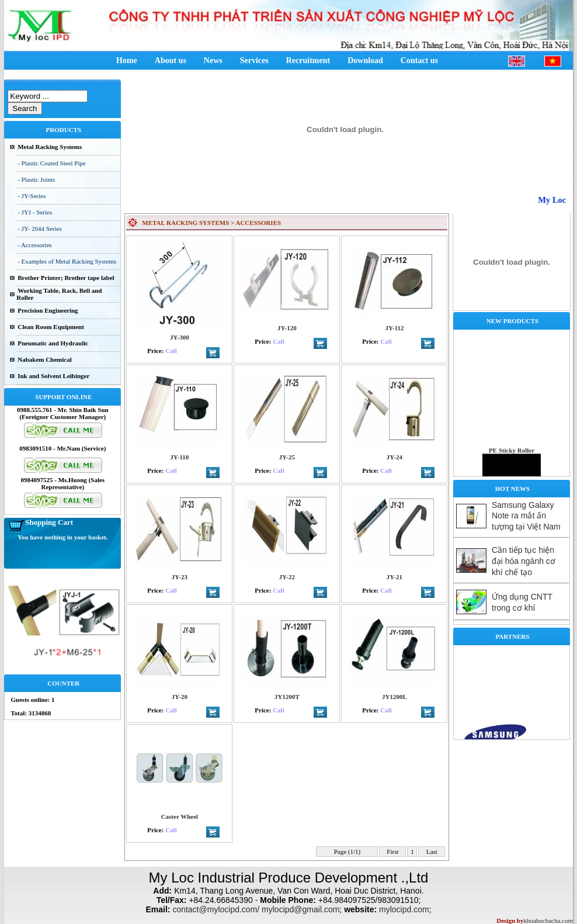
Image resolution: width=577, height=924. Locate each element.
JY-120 (287, 328)
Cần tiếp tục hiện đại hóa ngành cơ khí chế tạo (524, 561)
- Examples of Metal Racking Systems (67, 261)
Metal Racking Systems (50, 147)
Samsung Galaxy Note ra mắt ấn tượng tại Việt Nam (526, 516)
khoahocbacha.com (548, 920)
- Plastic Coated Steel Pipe (52, 163)
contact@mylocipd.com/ (216, 909)
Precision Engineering (48, 310)
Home (127, 60)
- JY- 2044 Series (39, 229)
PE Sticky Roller (512, 463)
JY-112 (394, 328)
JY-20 (180, 697)
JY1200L (394, 697)
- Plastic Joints (36, 179)
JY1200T (287, 697)
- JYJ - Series (35, 212)
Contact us (419, 60)
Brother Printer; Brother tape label (66, 278)
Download (365, 60)
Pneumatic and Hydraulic (53, 343)
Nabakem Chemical (45, 359)
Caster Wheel (180, 816)
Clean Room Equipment (51, 327)
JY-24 (394, 457)
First (393, 852)
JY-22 (287, 577)
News (213, 60)
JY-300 (180, 337)
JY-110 (179, 457)
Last (432, 852)
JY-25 (287, 457)
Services (254, 60)
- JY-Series (32, 196)
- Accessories (34, 245)
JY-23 (180, 577)
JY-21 (394, 577)
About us (171, 60)
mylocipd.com (404, 909)
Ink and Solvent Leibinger (53, 376)
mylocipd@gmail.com (300, 909)
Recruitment (308, 60)
